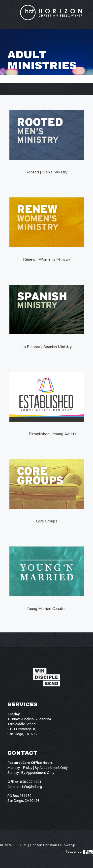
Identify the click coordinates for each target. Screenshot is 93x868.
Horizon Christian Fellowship (53, 845)
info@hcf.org (32, 787)
